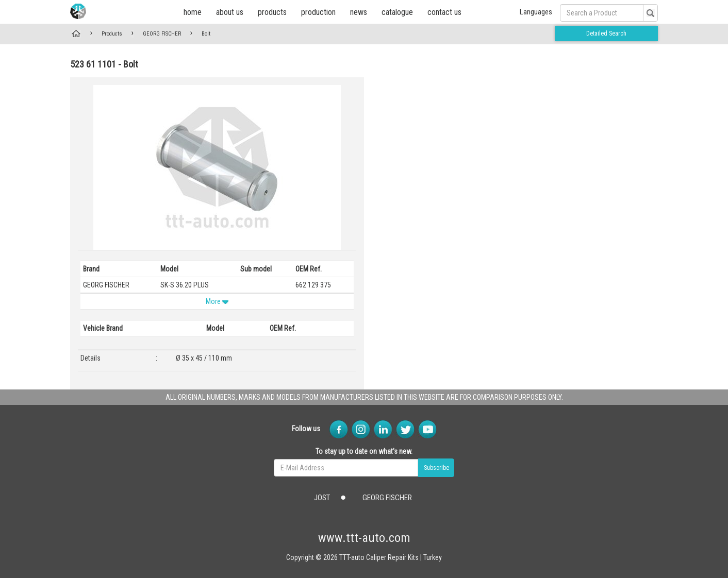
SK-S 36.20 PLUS (185, 285)
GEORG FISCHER (162, 34)
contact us (444, 12)
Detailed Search (606, 33)
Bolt (206, 34)
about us (230, 12)
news (359, 12)
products (272, 12)
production (318, 12)
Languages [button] (536, 12)
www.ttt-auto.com (364, 538)
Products (112, 34)
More (217, 301)
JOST (322, 498)
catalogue (397, 12)
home (193, 12)
